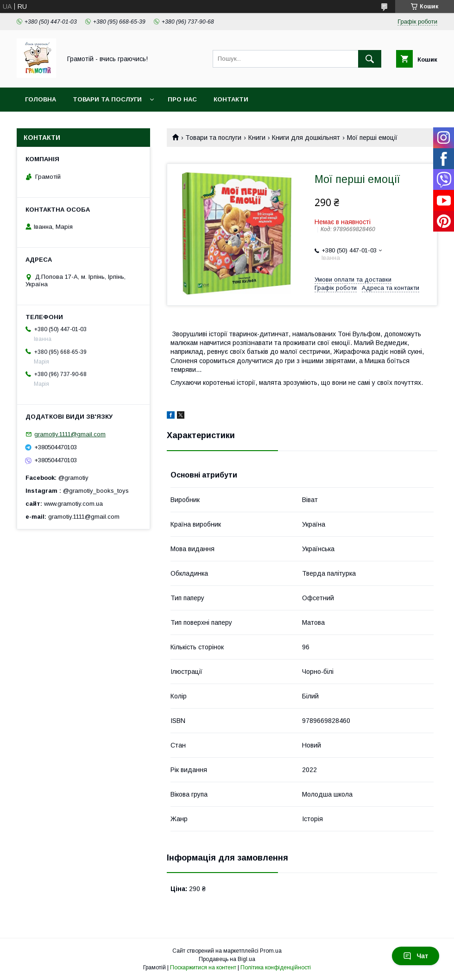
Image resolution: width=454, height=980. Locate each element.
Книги (257, 138)
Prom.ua (271, 951)
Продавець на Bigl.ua (227, 959)
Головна (41, 99)
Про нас (182, 99)
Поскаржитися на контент (203, 967)
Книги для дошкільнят (306, 138)
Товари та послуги (107, 99)
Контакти (231, 99)
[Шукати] (370, 59)
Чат (416, 956)
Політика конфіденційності (276, 967)
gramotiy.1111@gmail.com (70, 434)
